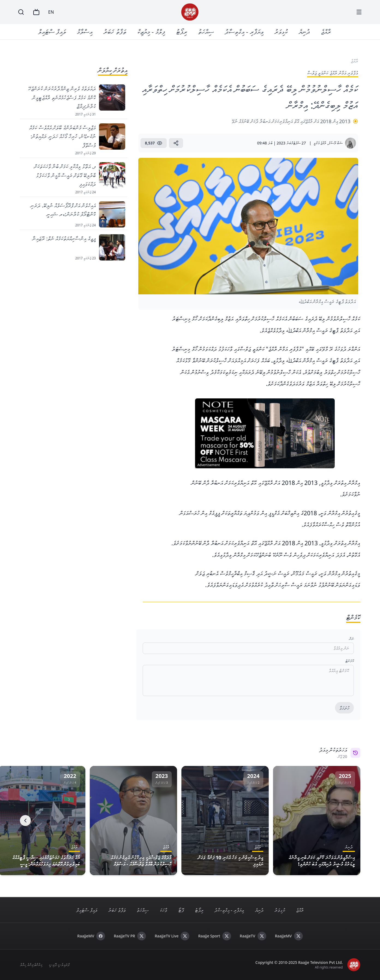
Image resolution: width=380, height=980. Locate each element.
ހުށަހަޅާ (344, 708)
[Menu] (359, 12)
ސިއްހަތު (206, 32)
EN (51, 12)
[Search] (21, 12)
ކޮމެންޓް (350, 661)
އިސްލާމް (85, 32)
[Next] (25, 821)
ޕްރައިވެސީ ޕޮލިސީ (59, 965)
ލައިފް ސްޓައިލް (52, 32)
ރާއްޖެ (326, 32)
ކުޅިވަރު (281, 32)
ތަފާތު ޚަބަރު (115, 32)
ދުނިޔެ (304, 32)
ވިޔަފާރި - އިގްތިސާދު (244, 32)
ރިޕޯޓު (182, 32)
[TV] (36, 12)
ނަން (351, 639)
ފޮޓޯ (181, 910)
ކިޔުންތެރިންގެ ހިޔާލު (31, 965)
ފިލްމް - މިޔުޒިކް (151, 32)
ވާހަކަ (163, 910)
